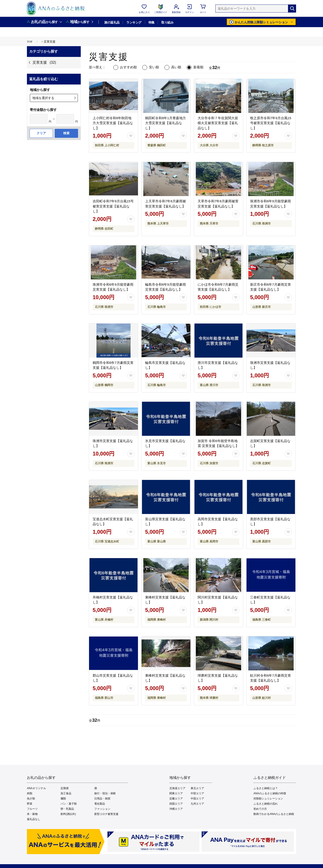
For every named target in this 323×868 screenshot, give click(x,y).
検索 (66, 133)
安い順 (154, 67)
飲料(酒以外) (68, 814)
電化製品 (100, 804)
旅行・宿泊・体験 (105, 793)
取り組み (167, 22)
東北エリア (197, 788)
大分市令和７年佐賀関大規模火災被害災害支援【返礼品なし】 (218, 123)
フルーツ (32, 809)
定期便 (65, 788)
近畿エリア (176, 799)
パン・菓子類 (69, 804)
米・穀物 (32, 814)
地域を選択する (43, 98)
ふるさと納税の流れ (266, 804)
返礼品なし (34, 819)
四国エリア (176, 804)
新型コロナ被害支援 (106, 814)
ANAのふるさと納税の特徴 (270, 793)
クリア (41, 133)
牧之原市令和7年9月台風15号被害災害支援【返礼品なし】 (271, 123)
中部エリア (197, 793)
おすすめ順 (128, 67)
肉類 (30, 793)
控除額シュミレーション (268, 799)
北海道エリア (177, 788)
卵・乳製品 (67, 809)
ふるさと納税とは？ (266, 788)
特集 (152, 22)
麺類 (63, 799)
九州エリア (197, 804)
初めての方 (260, 809)
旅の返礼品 (112, 22)
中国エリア (197, 799)
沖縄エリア (176, 809)
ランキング (134, 22)
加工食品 (66, 793)
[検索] (292, 9)
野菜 (30, 804)
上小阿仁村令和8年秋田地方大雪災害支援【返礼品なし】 (113, 123)
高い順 (176, 67)
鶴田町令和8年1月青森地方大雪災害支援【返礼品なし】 (166, 123)
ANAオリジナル (36, 788)
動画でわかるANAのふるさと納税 (274, 814)
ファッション (102, 809)
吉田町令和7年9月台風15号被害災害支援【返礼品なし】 (113, 206)
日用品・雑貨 (102, 799)
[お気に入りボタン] (131, 136)
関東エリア (176, 793)
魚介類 (31, 799)
